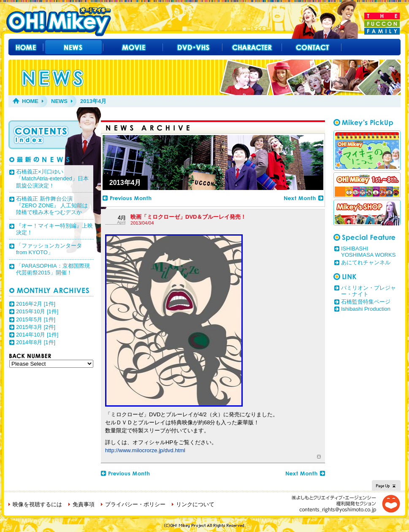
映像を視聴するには (37, 504)
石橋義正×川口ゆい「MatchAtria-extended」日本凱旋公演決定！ (52, 179)
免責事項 (84, 504)
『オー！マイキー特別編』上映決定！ (54, 229)
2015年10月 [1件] (37, 311)
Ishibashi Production (366, 309)
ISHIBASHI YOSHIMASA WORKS (368, 252)
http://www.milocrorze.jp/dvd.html (145, 450)
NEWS (59, 101)
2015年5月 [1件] (36, 319)
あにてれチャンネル (366, 262)
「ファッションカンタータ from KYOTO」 (49, 249)
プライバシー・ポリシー (135, 504)
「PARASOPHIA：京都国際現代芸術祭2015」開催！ (53, 269)
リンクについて (195, 504)
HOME (30, 101)
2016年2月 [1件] (36, 304)
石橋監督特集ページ (366, 302)
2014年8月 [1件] (36, 342)
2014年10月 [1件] (37, 335)
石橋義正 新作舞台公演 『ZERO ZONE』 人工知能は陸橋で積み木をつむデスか (52, 206)
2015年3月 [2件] (36, 327)
